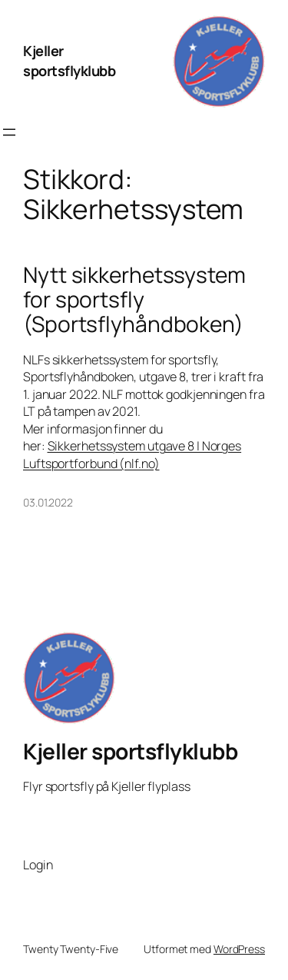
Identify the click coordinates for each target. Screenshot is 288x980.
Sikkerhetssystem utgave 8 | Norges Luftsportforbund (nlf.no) (132, 455)
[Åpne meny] (9, 132)
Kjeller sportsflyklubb (69, 61)
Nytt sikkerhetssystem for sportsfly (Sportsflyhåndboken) (134, 299)
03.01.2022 (48, 502)
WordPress (239, 949)
